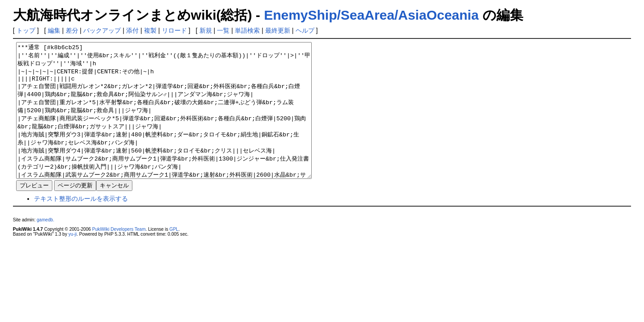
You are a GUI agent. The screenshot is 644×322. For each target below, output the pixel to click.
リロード (174, 30)
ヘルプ (305, 30)
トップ (26, 30)
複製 (150, 30)
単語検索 (247, 30)
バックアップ (102, 30)
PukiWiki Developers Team (119, 256)
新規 (206, 30)
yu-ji (72, 261)
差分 (72, 30)
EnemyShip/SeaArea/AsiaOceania (371, 15)
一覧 (223, 30)
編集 (54, 30)
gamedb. (45, 247)
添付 (132, 30)
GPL (174, 256)
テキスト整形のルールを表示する (81, 225)
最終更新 (278, 30)
